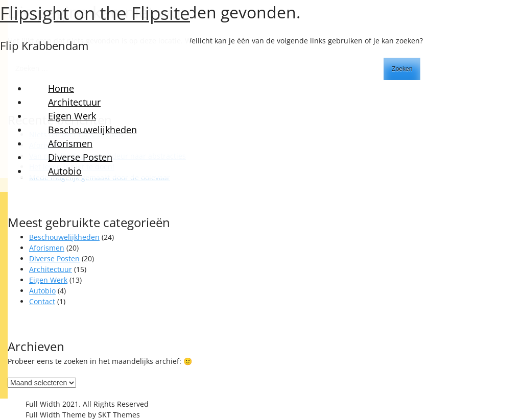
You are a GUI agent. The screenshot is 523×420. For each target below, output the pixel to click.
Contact (42, 301)
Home (61, 88)
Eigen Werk (72, 116)
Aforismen (70, 143)
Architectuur (74, 102)
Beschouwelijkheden (92, 130)
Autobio (65, 171)
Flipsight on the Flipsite (95, 13)
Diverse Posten (80, 157)
